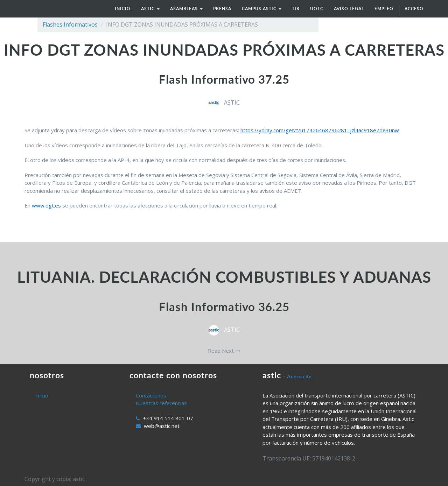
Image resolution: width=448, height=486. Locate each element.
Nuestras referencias (161, 403)
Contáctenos (151, 395)
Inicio (42, 395)
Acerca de (299, 376)
